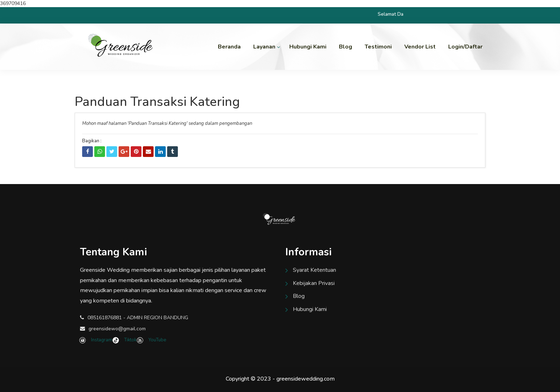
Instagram (97, 340)
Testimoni (378, 47)
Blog (346, 47)
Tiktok (125, 340)
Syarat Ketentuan (314, 270)
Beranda (229, 47)
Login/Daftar (465, 47)
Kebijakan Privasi (314, 283)
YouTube (152, 340)
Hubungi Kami (308, 47)
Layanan (264, 47)
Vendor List (420, 47)
